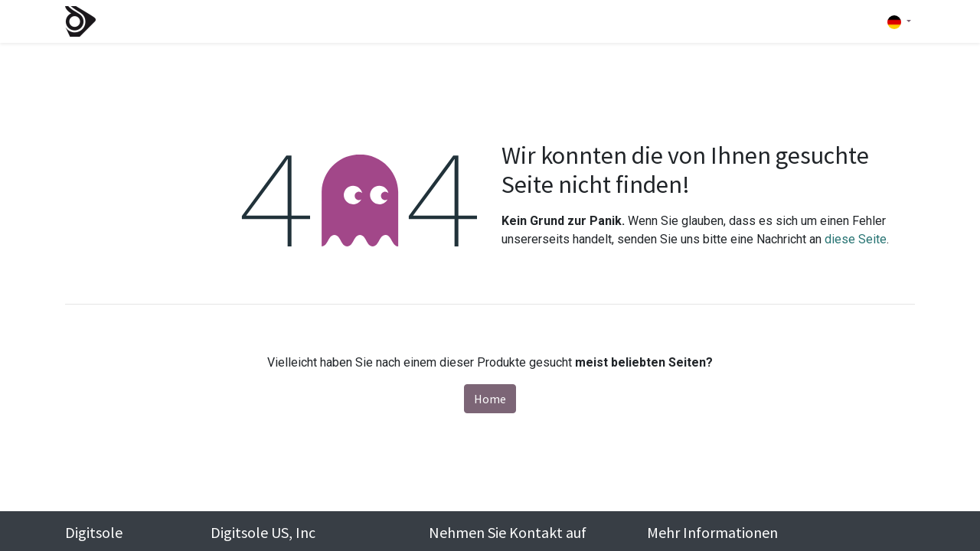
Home (490, 399)
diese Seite (856, 239)
